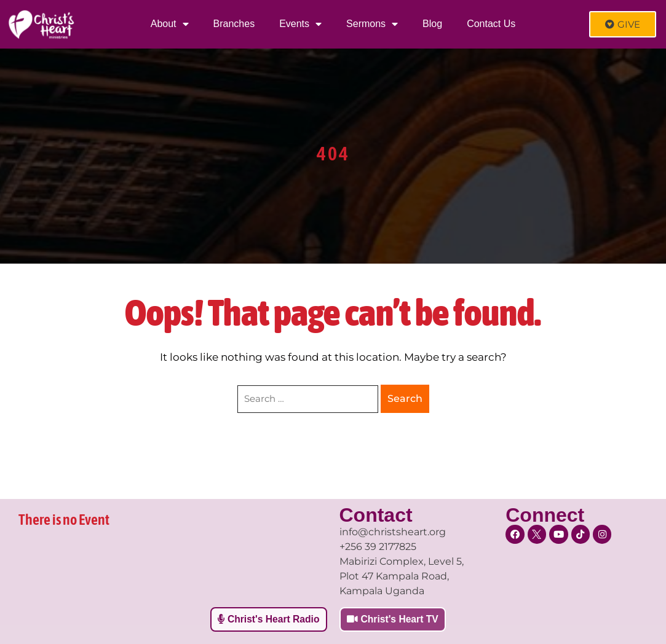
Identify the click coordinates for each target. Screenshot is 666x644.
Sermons (372, 24)
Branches (234, 24)
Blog (432, 24)
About (170, 24)
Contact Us (491, 24)
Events (300, 24)
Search (405, 399)
